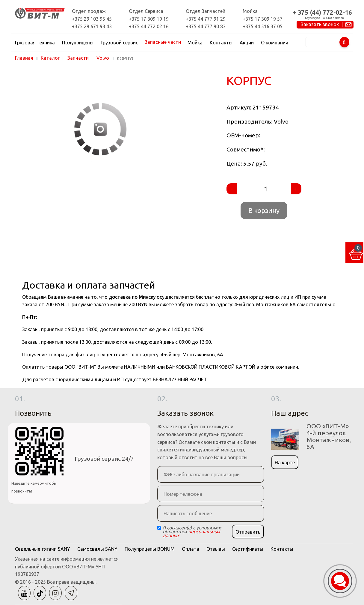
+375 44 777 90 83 (206, 26)
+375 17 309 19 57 (263, 19)
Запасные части (163, 42)
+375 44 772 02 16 (149, 26)
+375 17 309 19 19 (149, 19)
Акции (247, 43)
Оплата (191, 549)
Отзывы (216, 549)
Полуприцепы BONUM (150, 549)
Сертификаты (248, 549)
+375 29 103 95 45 (92, 19)
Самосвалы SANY (97, 549)
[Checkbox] (159, 528)
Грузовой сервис (119, 43)
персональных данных (191, 533)
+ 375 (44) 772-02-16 (322, 12)
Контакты (221, 43)
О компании (275, 43)
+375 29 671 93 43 (92, 26)
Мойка (195, 43)
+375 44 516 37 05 (263, 26)
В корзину (264, 210)
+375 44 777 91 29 (206, 19)
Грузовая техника (35, 43)
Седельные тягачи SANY (43, 549)
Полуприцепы (78, 43)
